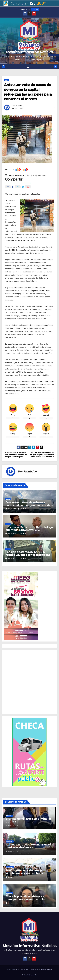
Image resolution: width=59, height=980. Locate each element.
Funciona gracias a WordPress (18, 969)
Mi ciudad (9, 816)
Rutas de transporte (29, 975)
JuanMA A (20, 106)
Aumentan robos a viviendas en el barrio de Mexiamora (28, 846)
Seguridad (10, 841)
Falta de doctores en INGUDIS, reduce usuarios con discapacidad (28, 553)
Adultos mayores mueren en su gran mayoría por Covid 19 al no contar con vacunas (42, 455)
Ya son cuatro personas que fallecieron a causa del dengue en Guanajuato (16, 455)
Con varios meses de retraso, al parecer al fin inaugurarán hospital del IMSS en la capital (28, 505)
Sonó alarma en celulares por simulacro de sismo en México (25, 872)
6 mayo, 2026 (13, 825)
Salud (7, 80)
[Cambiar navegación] (28, 67)
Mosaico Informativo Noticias (29, 52)
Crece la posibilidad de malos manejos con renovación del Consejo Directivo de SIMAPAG (26, 899)
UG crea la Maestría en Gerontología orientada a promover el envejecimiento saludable (29, 530)
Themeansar (47, 969)
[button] (29, 3)
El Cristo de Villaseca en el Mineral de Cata (28, 820)
